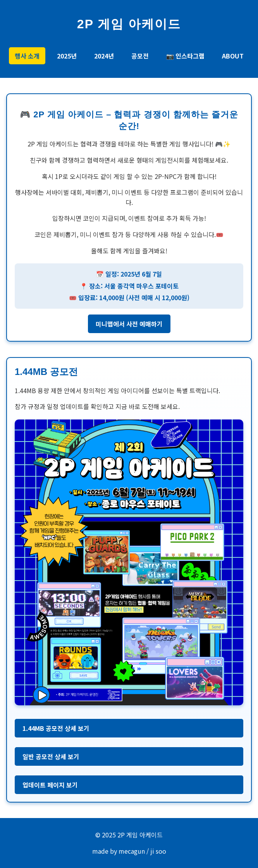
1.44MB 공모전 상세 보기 (56, 728)
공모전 (140, 56)
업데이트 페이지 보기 (50, 785)
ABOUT (233, 56)
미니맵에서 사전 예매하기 (129, 324)
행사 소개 (27, 56)
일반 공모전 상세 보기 (51, 756)
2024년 (104, 56)
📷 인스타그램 (185, 56)
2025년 (67, 56)
